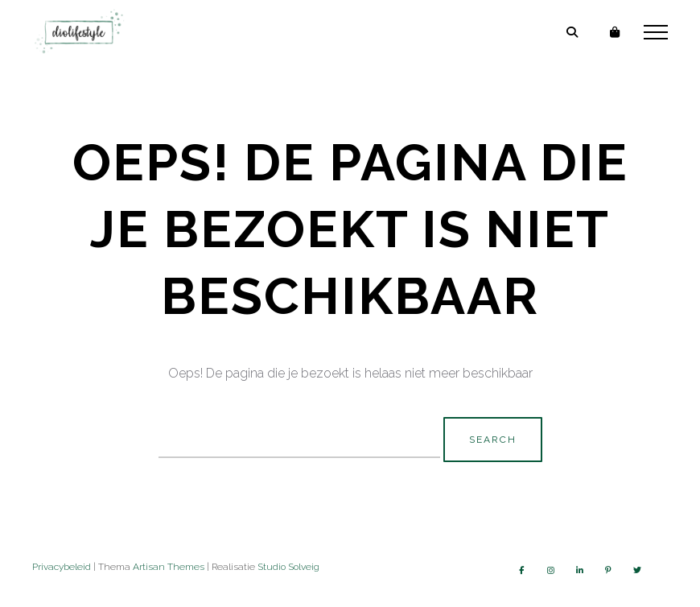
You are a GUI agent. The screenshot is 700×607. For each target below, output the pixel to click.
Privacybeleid (62, 567)
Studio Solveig (288, 567)
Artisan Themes (169, 567)
